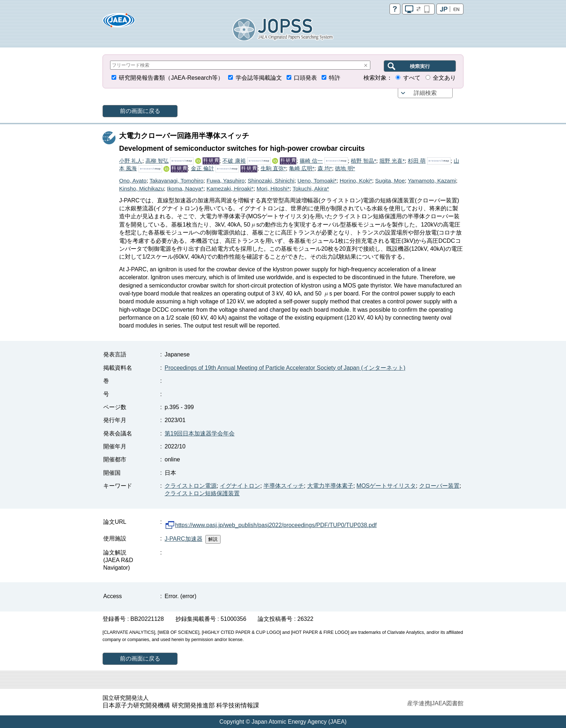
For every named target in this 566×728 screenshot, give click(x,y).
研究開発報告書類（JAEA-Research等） (171, 78)
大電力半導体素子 (330, 486)
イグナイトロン (240, 486)
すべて (412, 78)
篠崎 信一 (311, 161)
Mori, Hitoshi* (273, 188)
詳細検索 (425, 93)
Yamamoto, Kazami (432, 181)
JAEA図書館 (448, 703)
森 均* (325, 168)
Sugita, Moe (390, 181)
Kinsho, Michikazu (141, 188)
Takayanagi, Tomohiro (176, 181)
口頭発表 (305, 78)
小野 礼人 (131, 161)
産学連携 (419, 703)
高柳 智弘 (157, 161)
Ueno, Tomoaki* (317, 181)
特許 (335, 78)
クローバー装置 (439, 486)
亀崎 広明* (302, 168)
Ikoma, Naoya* (185, 188)
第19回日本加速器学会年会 (200, 433)
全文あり (444, 78)
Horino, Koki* (356, 181)
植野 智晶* (363, 161)
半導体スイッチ (284, 486)
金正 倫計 (203, 168)
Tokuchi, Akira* (311, 188)
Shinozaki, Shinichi (271, 181)
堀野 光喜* (392, 161)
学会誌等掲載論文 (259, 78)
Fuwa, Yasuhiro (226, 181)
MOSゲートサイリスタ (386, 486)
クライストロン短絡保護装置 (202, 493)
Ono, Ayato (133, 181)
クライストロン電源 (191, 486)
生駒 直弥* (273, 168)
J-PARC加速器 (184, 539)
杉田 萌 (417, 161)
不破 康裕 (234, 161)
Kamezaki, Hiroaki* (230, 188)
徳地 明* (345, 168)
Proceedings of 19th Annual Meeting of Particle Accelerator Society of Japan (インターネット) (285, 368)
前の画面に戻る (140, 111)
